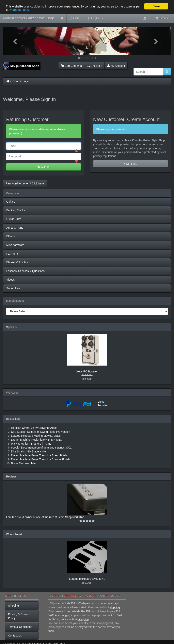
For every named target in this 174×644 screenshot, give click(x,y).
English (95, 18)
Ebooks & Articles (17, 262)
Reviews (11, 476)
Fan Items (12, 253)
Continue (130, 164)
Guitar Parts (14, 219)
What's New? (14, 534)
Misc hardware (15, 245)
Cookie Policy (20, 10)
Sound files (13, 288)
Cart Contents (71, 66)
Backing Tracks (16, 210)
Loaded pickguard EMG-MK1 (87, 579)
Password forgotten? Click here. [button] (25, 183)
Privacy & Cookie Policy (19, 616)
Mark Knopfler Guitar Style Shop (29, 18)
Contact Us (15, 636)
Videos (11, 279)
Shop (16, 81)
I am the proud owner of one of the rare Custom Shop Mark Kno (45, 517)
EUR (76, 18)
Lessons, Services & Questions (25, 271)
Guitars (11, 201)
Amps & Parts (15, 227)
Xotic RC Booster (87, 371)
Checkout (95, 66)
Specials (11, 327)
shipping (115, 607)
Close (156, 6)
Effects (11, 236)
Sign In (44, 167)
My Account (116, 66)
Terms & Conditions (20, 627)
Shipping (14, 606)
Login (26, 81)
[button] (16, 41)
